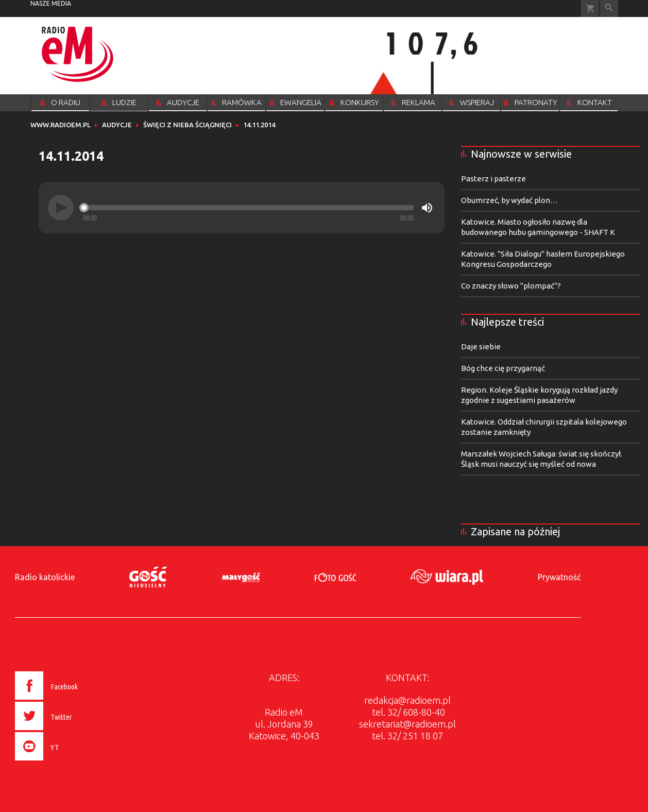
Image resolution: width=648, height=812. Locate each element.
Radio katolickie (45, 577)
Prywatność (559, 577)
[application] (242, 208)
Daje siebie (481, 346)
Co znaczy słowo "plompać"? (511, 286)
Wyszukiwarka (609, 9)
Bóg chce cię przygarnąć (503, 368)
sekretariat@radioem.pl (407, 724)
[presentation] (68, 762)
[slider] (248, 208)
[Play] (61, 208)
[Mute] (427, 208)
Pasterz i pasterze (493, 179)
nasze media (51, 3)
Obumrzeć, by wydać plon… (509, 200)
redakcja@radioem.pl (407, 700)
